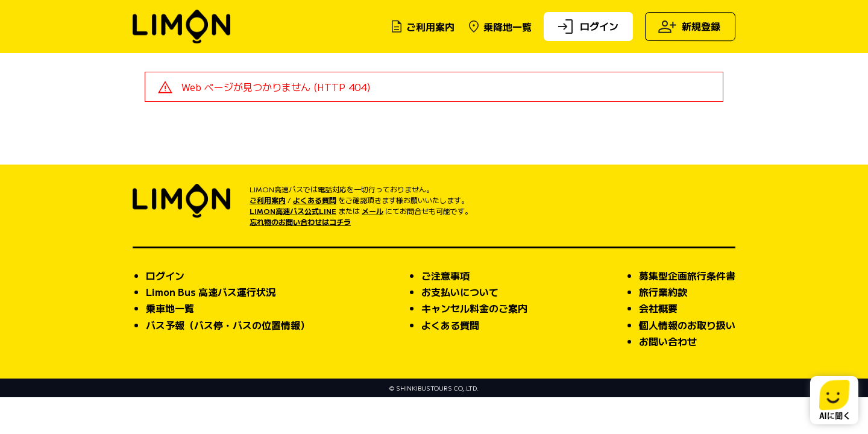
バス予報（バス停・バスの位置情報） (228, 361)
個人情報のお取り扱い (687, 361)
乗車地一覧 (170, 344)
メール (373, 247)
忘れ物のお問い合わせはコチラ (300, 258)
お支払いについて (460, 328)
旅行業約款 (663, 328)
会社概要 (658, 344)
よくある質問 (315, 236)
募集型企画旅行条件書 (687, 312)
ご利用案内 (422, 27)
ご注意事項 (445, 312)
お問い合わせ (668, 377)
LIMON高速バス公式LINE (293, 247)
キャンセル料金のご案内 (474, 344)
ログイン (587, 27)
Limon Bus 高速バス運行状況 (211, 328)
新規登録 (689, 27)
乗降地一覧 (499, 27)
